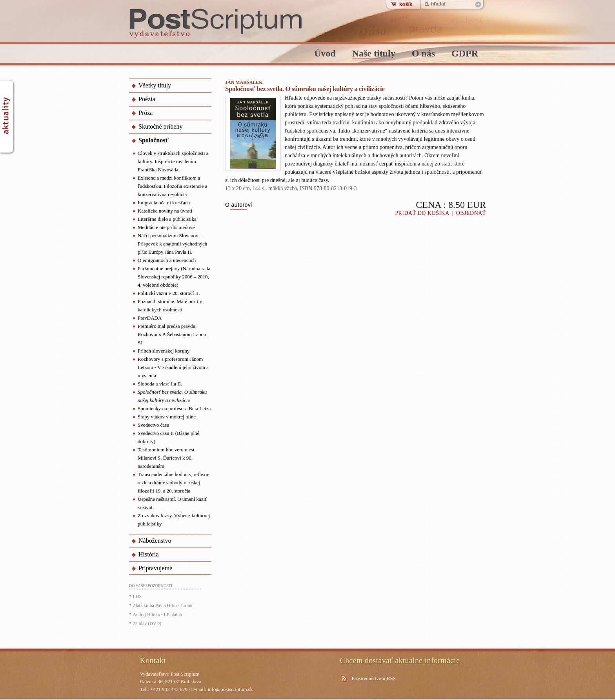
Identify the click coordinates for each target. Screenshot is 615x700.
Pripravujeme (155, 568)
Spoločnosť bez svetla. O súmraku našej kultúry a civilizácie (172, 396)
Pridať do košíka (422, 213)
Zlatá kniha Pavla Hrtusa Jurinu (163, 605)
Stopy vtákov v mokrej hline (167, 417)
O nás (423, 54)
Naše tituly (374, 54)
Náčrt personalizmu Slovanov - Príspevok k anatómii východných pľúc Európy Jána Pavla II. (172, 244)
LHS (137, 596)
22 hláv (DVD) (147, 624)
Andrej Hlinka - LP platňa (157, 615)
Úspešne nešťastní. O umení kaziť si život (172, 503)
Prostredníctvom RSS (374, 678)
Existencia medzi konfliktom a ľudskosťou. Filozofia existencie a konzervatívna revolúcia (173, 186)
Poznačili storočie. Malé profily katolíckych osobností (170, 305)
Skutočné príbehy (160, 126)
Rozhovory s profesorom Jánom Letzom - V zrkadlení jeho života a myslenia (173, 367)
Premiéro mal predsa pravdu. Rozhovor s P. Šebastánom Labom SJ (173, 334)
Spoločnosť (154, 140)
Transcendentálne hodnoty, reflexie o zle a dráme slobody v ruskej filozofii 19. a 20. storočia (173, 483)
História (149, 554)
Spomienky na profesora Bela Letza (174, 408)
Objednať (471, 213)
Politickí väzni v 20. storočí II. (169, 293)
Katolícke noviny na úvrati (165, 211)
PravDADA (150, 318)
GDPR (465, 54)
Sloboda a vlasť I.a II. (160, 384)
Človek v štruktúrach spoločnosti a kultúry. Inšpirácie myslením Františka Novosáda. (173, 161)
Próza (146, 113)
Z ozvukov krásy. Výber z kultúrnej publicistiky (174, 520)
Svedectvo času (154, 425)
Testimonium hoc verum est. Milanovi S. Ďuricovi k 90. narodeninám (167, 458)
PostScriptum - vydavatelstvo (216, 23)
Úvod (325, 54)
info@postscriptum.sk (230, 689)
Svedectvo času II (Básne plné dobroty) (168, 437)
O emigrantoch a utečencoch (167, 260)
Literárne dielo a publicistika (167, 219)
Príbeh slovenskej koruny (164, 351)
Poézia (147, 99)
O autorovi (239, 205)
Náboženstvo (155, 541)
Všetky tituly (155, 85)
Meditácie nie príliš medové (166, 227)
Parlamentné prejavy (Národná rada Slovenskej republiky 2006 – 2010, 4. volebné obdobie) (174, 277)
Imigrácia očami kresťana (164, 203)
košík (406, 4)
